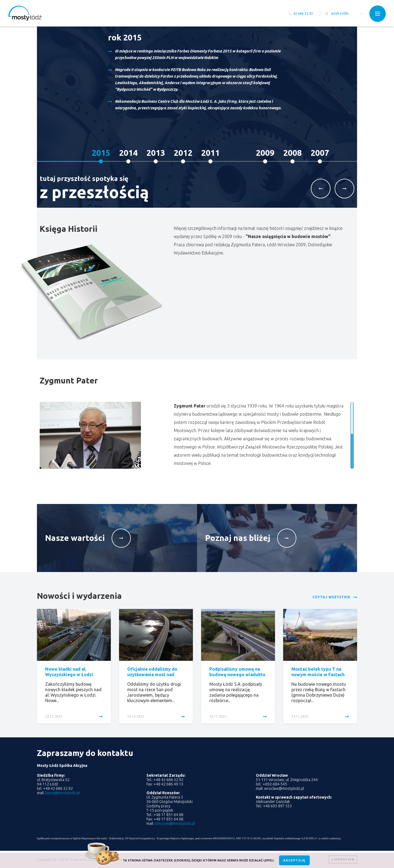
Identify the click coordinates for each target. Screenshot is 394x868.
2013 (156, 153)
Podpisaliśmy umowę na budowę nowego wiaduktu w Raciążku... (237, 675)
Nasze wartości (75, 538)
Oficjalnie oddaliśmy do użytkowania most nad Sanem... (152, 675)
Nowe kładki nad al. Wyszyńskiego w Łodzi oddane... (69, 675)
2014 (128, 153)
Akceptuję (294, 860)
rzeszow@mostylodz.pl (175, 823)
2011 (210, 153)
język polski (340, 13)
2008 (292, 153)
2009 (265, 153)
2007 (320, 153)
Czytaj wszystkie (331, 597)
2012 (183, 153)
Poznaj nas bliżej (238, 538)
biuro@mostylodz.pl (62, 793)
